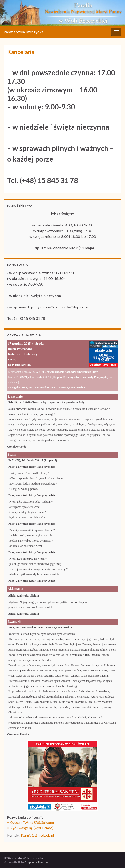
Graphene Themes (36, 862)
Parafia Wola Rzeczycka (23, 32)
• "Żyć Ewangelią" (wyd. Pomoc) (30, 828)
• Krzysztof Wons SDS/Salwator (31, 823)
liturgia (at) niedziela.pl (37, 835)
